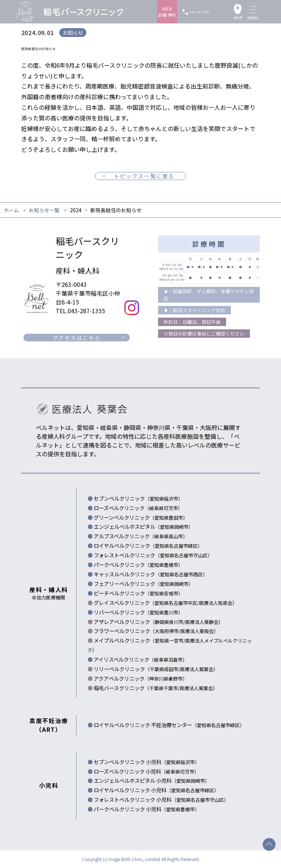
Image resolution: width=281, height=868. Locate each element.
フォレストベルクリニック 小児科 (161, 799)
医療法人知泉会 (216, 603)
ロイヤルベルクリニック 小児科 (156, 790)
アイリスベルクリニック (140, 659)
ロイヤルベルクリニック (148, 545)
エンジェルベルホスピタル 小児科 (152, 780)
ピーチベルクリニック (138, 593)
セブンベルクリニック (138, 498)
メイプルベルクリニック (139, 640)
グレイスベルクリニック (146, 603)
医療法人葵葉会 (197, 669)
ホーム (11, 210)
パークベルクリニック (138, 564)
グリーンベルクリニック (141, 517)
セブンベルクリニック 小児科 (147, 762)
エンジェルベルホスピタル (143, 526)
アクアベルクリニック (140, 678)
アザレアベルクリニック (139, 622)
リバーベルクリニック (138, 612)
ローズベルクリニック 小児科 (146, 771)
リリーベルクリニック (137, 669)
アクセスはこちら (76, 338)
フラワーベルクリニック (137, 631)
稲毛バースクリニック (137, 688)
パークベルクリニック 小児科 (147, 809)
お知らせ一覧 (44, 210)
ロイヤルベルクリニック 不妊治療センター (169, 725)
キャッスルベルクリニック (151, 574)
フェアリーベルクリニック (143, 583)
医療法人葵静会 (202, 622)
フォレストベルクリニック (153, 555)
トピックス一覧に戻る (144, 176)
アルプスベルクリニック (141, 536)
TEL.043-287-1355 (80, 311)
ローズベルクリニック (138, 508)
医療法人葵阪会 (197, 631)
